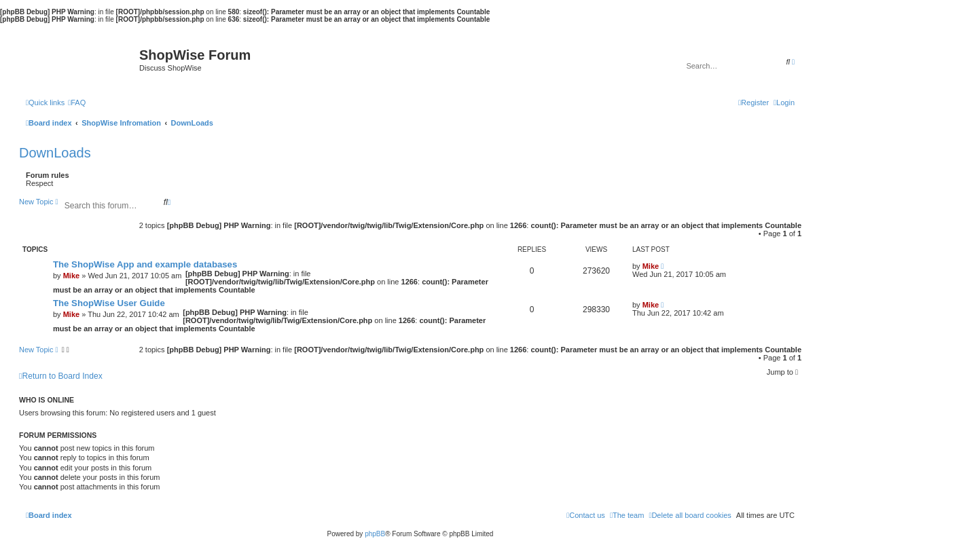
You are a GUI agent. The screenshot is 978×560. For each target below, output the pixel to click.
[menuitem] (77, 102)
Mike (71, 276)
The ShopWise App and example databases (145, 264)
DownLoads (55, 153)
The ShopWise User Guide (109, 303)
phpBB (375, 534)
